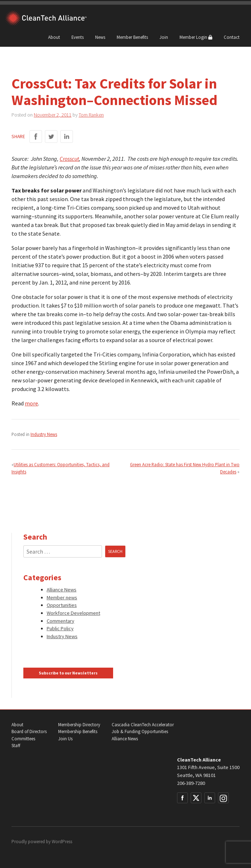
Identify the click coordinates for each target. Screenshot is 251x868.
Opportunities (62, 605)
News (100, 37)
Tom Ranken (91, 115)
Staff (16, 746)
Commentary (61, 621)
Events (78, 37)
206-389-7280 (191, 783)
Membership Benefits (78, 731)
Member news (62, 597)
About (54, 37)
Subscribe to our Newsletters (68, 673)
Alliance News (62, 590)
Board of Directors (29, 731)
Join (164, 37)
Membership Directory (79, 725)
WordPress (62, 842)
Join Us (65, 739)
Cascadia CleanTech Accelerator (143, 725)
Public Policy (60, 628)
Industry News (44, 434)
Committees (23, 739)
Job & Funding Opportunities (140, 731)
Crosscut (69, 159)
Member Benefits (132, 37)
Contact (232, 37)
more (31, 403)
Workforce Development (73, 613)
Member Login (196, 37)
